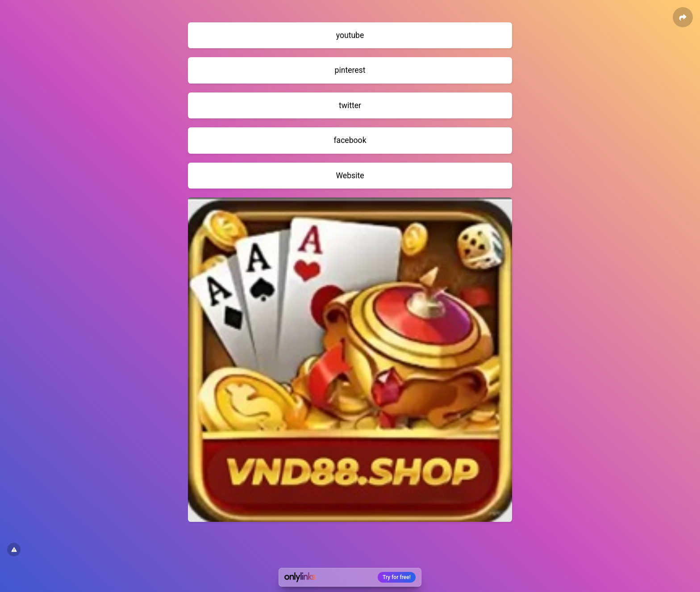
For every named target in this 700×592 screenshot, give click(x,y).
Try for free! (397, 577)
